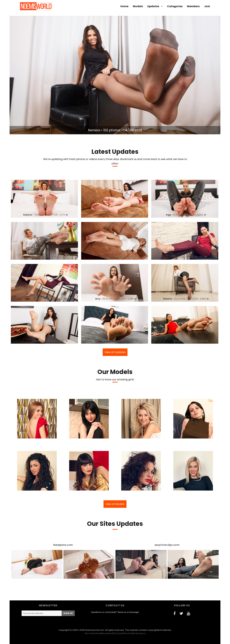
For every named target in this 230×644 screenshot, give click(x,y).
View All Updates (115, 352)
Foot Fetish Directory (135, 633)
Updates (153, 6)
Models (138, 6)
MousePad (107, 633)
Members (193, 6)
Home (124, 6)
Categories (175, 6)
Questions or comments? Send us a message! (115, 612)
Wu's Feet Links (92, 633)
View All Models (115, 504)
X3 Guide (119, 633)
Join (207, 6)
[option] (115, 75)
